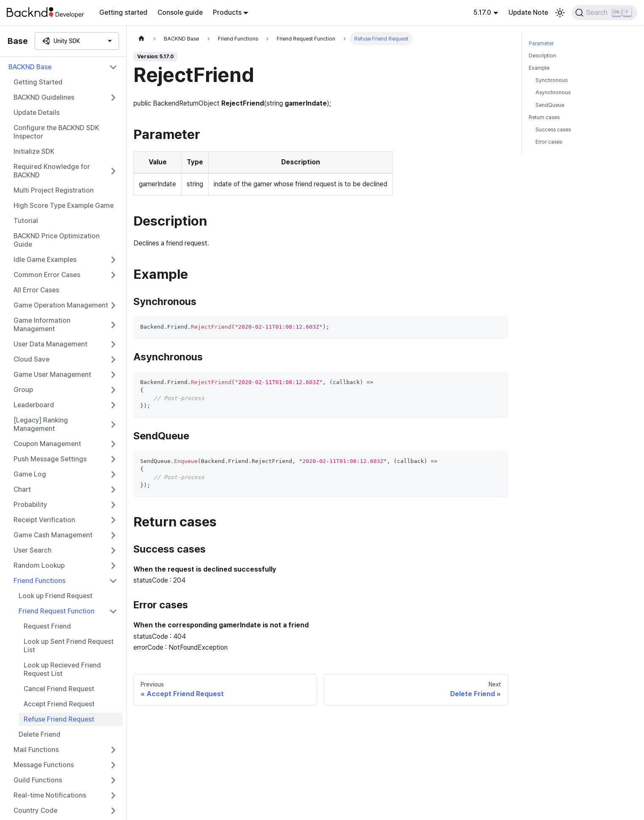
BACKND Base (30, 67)
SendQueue (550, 105)
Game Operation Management (61, 305)
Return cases (544, 117)
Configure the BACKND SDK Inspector (56, 132)
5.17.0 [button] (482, 12)
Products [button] (227, 12)
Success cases (553, 129)
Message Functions (44, 765)
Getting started (123, 12)
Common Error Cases (47, 275)
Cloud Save (31, 359)
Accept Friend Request (59, 704)
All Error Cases (36, 290)
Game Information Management (42, 325)
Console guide (180, 12)
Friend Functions (39, 581)
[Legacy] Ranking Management (41, 424)
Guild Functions (38, 780)
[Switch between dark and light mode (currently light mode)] (560, 13)
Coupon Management (47, 444)
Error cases (549, 142)
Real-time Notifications (50, 795)
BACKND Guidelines (44, 97)
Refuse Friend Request (59, 719)
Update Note (528, 12)
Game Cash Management (53, 535)
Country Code (35, 810)
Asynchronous (553, 92)
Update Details (37, 113)
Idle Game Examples (45, 260)
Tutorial (26, 221)
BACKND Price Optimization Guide (57, 240)
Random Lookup (39, 565)
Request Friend (47, 626)
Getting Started (38, 82)
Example (539, 68)
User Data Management (50, 344)
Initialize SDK (34, 151)
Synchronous (552, 80)
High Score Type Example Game (64, 206)
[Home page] (141, 39)
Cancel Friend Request (59, 689)
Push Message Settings (50, 459)
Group (23, 390)
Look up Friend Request (56, 596)
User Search (33, 550)
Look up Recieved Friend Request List (62, 669)
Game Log (30, 474)
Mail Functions (36, 750)
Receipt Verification (44, 520)
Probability (30, 505)
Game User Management (52, 375)
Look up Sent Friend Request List (69, 646)
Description (542, 56)
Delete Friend (39, 734)
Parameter (541, 43)
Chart (22, 489)
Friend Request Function (57, 611)
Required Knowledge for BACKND (52, 171)
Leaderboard (34, 405)
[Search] (605, 13)
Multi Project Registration (54, 190)
